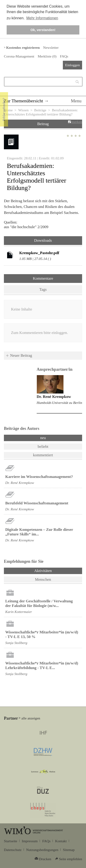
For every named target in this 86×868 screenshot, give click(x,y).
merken (77, 122)
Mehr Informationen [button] (42, 18)
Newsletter (51, 47)
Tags (43, 289)
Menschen (43, 579)
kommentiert (43, 455)
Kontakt (61, 841)
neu (43, 438)
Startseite (11, 841)
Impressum (30, 841)
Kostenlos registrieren (23, 47)
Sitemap (69, 850)
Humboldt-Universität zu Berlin (59, 403)
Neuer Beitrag (21, 355)
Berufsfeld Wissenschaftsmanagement (37, 503)
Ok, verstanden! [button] (43, 30)
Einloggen (72, 65)
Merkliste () (47, 56)
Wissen (23, 110)
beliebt (43, 447)
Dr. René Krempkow (54, 397)
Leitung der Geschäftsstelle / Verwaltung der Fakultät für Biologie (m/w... (39, 603)
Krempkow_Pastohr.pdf (39, 253)
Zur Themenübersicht (24, 101)
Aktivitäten (55, 570)
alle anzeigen (31, 718)
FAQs (64, 56)
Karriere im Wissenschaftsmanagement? (39, 477)
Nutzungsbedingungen (42, 850)
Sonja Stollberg (16, 643)
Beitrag (43, 124)
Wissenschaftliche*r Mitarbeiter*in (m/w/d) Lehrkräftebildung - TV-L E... (42, 665)
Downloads (43, 240)
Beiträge (40, 110)
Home (8, 110)
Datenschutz (13, 850)
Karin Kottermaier (19, 612)
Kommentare (43, 278)
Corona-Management (19, 56)
